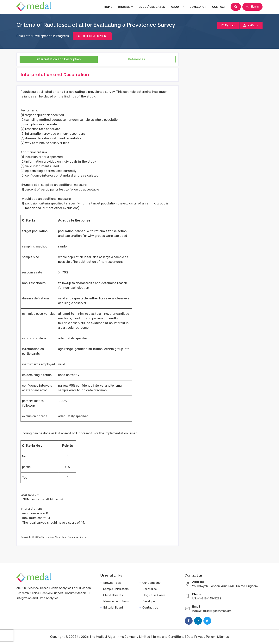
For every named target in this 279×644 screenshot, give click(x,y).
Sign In (252, 7)
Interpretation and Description (59, 59)
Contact (219, 7)
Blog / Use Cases (152, 7)
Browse (125, 7)
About (177, 7)
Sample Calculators (116, 589)
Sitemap (223, 637)
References (136, 59)
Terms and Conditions (168, 637)
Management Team (116, 601)
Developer (198, 7)
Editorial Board (113, 608)
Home (108, 7)
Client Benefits (113, 595)
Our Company (151, 583)
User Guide (150, 589)
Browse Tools (112, 583)
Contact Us (150, 608)
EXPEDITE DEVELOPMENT (92, 36)
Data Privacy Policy (201, 637)
